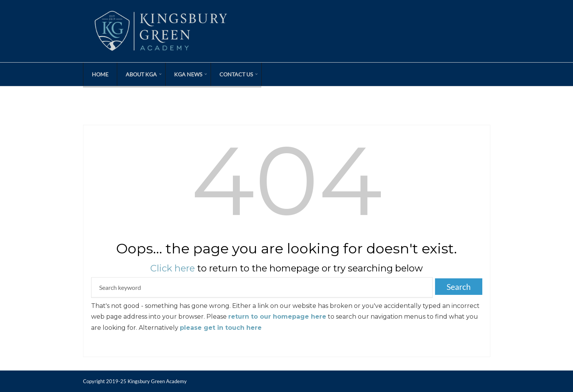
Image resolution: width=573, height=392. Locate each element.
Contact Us (236, 74)
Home (100, 74)
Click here (173, 268)
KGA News (188, 74)
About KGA (141, 74)
